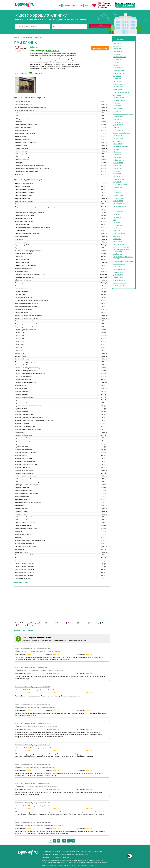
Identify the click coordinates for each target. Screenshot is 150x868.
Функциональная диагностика (123, 261)
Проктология (118, 187)
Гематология (118, 60)
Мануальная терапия (121, 146)
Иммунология (118, 130)
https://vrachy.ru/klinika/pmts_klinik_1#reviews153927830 (33, 667)
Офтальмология (119, 179)
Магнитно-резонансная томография (121, 251)
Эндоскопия (117, 119)
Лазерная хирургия (120, 70)
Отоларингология (119, 176)
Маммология (118, 144)
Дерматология (118, 125)
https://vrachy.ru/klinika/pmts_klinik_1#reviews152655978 (33, 745)
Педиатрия (117, 182)
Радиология (117, 79)
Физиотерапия (118, 225)
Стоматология (118, 212)
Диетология (117, 127)
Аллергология (118, 46)
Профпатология (119, 286)
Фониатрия (117, 103)
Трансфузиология (119, 100)
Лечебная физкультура (121, 247)
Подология (117, 76)
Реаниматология (119, 84)
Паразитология (119, 73)
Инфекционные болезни (122, 133)
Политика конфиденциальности (61, 866)
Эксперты (92, 866)
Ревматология (118, 201)
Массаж (116, 149)
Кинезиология (118, 277)
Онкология (117, 168)
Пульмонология (119, 198)
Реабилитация (118, 81)
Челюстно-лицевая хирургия (123, 114)
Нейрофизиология (120, 283)
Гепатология (118, 65)
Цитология (117, 111)
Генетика (116, 62)
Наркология (117, 155)
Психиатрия (117, 190)
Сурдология (117, 95)
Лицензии (77, 866)
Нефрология (118, 165)
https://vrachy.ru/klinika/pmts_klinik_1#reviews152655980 (33, 783)
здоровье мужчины (120, 851)
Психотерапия (118, 195)
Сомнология (118, 89)
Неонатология (118, 163)
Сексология (117, 209)
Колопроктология (119, 269)
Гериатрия (117, 267)
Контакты (45, 866)
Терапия (116, 214)
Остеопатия (117, 174)
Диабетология (118, 254)
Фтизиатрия (117, 106)
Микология (117, 152)
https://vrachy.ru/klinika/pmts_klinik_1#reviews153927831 (33, 687)
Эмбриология (118, 117)
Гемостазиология (119, 264)
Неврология (117, 157)
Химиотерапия (118, 108)
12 (73, 841)
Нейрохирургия (119, 160)
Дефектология (118, 275)
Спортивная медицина (121, 92)
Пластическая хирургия (121, 184)
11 (69, 841)
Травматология (119, 98)
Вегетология (118, 242)
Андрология (117, 49)
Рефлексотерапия (120, 206)
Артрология (117, 239)
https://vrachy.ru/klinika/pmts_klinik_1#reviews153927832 (33, 822)
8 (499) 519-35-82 (129, 6)
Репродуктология (119, 203)
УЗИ (115, 220)
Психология (117, 193)
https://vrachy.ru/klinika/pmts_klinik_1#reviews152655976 (33, 704)
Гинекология (118, 68)
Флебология (117, 228)
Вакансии (85, 866)
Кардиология (118, 136)
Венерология (118, 54)
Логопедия (117, 141)
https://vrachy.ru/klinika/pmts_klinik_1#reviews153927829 (33, 648)
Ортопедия (117, 171)
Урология (117, 223)
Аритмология (118, 236)
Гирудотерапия (118, 272)
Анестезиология (119, 51)
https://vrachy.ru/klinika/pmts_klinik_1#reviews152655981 (33, 803)
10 (64, 841)
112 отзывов (35, 47)
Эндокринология (119, 233)
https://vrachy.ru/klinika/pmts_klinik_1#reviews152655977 (33, 723)
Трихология (117, 217)
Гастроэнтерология (120, 57)
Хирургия (117, 231)
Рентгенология (118, 87)
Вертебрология (119, 244)
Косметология (118, 138)
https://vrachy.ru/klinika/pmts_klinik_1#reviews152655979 (33, 764)
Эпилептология (119, 122)
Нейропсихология (119, 280)
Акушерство (117, 43)
